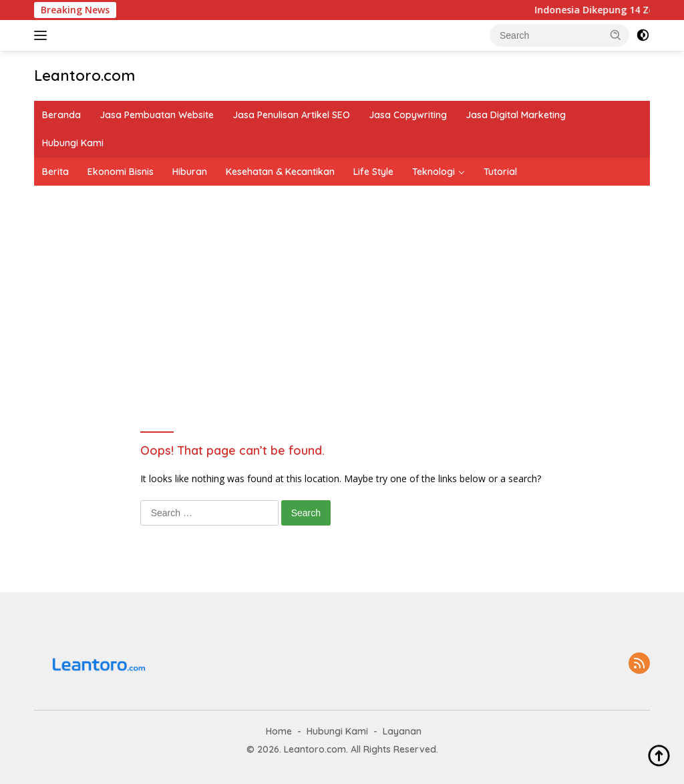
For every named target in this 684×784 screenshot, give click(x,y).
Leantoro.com (84, 75)
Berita (55, 172)
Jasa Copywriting (408, 115)
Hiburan (190, 172)
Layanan (402, 731)
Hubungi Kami (73, 143)
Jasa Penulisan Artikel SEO (291, 115)
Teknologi (434, 172)
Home (279, 731)
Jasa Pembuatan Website (157, 115)
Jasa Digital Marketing (516, 115)
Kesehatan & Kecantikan (280, 172)
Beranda (61, 115)
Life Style (373, 172)
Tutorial (500, 172)
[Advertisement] (342, 286)
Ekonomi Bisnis (121, 172)
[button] (616, 35)
